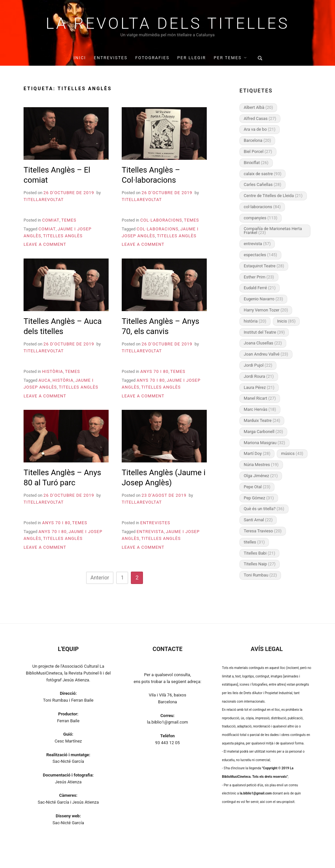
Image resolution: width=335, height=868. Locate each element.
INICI (80, 58)
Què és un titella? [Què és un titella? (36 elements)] (264, 509)
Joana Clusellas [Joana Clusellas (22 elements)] (263, 343)
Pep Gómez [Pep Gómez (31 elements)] (259, 498)
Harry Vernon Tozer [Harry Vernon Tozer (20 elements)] (266, 310)
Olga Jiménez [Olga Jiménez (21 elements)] (261, 476)
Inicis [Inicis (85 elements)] (286, 321)
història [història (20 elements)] (255, 321)
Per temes (228, 58)
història (63, 380)
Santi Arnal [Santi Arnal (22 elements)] (258, 520)
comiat (47, 229)
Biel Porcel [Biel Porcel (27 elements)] (258, 151)
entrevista (150, 532)
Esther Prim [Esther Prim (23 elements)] (259, 277)
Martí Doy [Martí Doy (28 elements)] (257, 453)
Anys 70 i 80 (154, 371)
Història (53, 371)
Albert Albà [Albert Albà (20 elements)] (258, 107)
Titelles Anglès (63, 236)
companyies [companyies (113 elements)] (261, 218)
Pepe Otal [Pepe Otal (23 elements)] (257, 487)
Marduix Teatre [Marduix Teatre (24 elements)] (262, 420)
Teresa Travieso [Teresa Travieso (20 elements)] (263, 531)
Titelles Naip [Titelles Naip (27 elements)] (260, 564)
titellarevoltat (44, 200)
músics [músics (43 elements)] (292, 453)
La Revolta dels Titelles (168, 24)
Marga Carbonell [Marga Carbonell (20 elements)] (263, 432)
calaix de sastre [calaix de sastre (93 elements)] (263, 174)
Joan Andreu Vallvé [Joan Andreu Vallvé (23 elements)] (266, 354)
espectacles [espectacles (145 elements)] (260, 255)
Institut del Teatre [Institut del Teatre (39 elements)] (264, 332)
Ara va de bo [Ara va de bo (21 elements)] (260, 129)
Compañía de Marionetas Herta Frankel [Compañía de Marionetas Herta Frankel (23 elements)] (273, 231)
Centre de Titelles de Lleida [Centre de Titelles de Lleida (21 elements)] (273, 196)
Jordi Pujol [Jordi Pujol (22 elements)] (258, 365)
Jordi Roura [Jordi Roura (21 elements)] (259, 376)
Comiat (51, 220)
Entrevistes (111, 58)
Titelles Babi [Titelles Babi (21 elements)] (259, 553)
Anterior (100, 578)
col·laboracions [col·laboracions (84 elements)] (262, 207)
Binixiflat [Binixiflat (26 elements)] (256, 163)
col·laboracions (157, 229)
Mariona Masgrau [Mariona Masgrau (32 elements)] (264, 443)
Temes (69, 220)
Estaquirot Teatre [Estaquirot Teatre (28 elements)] (264, 266)
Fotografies (152, 58)
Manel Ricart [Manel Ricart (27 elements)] (260, 398)
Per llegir (192, 58)
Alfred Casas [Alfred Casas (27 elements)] (260, 118)
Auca (44, 380)
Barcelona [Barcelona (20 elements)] (257, 140)
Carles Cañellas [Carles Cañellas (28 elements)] (263, 184)
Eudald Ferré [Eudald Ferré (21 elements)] (260, 288)
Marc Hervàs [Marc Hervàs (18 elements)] (260, 409)
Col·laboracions (161, 220)
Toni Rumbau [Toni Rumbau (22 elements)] (260, 575)
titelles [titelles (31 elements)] (254, 542)
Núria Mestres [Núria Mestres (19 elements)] (261, 465)
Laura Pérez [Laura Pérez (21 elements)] (259, 387)
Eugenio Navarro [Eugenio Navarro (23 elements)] (263, 299)
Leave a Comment (45, 244)
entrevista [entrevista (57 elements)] (257, 244)
